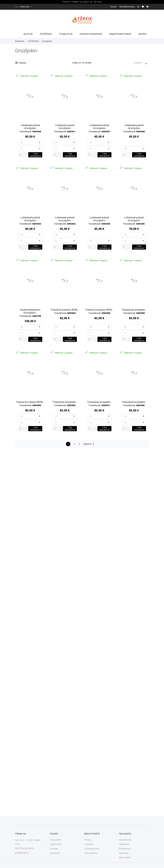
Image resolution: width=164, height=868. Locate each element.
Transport (89, 844)
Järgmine (89, 444)
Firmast (88, 840)
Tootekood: (25, 131)
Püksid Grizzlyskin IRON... (65, 310)
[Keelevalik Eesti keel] (26, 7)
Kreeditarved (125, 849)
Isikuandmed (125, 840)
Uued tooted (56, 844)
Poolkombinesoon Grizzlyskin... (30, 311)
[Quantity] (22, 155)
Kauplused (55, 853)
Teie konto (125, 834)
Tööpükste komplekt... (134, 310)
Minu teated (125, 857)
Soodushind (55, 840)
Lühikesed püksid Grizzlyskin (30, 127)
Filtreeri (21, 63)
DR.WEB (142, 34)
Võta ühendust (91, 853)
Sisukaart (54, 849)
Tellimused (124, 844)
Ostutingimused (92, 849)
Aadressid (123, 853)
